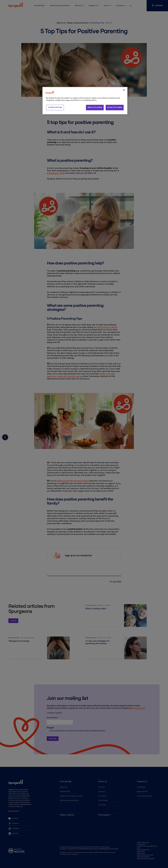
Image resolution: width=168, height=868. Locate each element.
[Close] (124, 90)
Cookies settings (55, 107)
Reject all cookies (95, 107)
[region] (85, 101)
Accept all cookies (115, 107)
